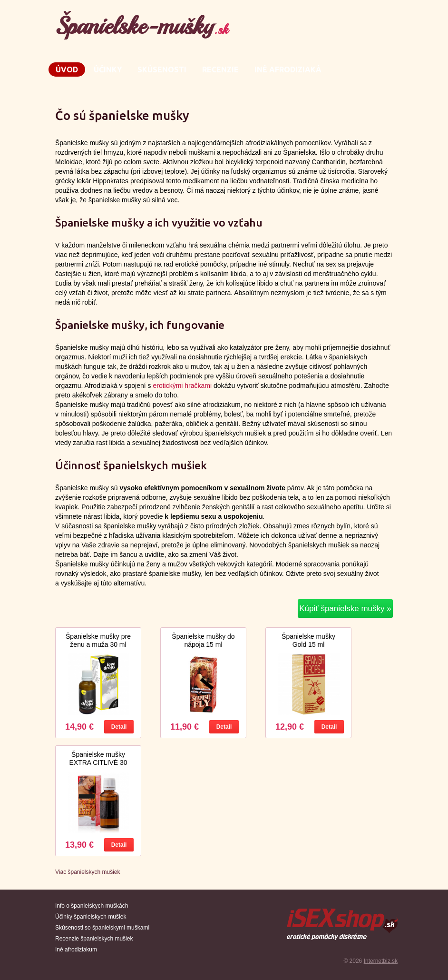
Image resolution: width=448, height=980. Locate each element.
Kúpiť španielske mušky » (345, 609)
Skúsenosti (162, 69)
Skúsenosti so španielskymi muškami (102, 928)
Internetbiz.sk (381, 961)
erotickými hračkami (182, 386)
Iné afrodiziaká (288, 69)
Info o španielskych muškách (92, 906)
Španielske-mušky (141, 26)
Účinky (108, 69)
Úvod (67, 69)
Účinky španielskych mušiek (91, 917)
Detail (119, 727)
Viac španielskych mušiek (88, 872)
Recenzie (220, 69)
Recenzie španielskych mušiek (94, 939)
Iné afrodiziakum (76, 950)
